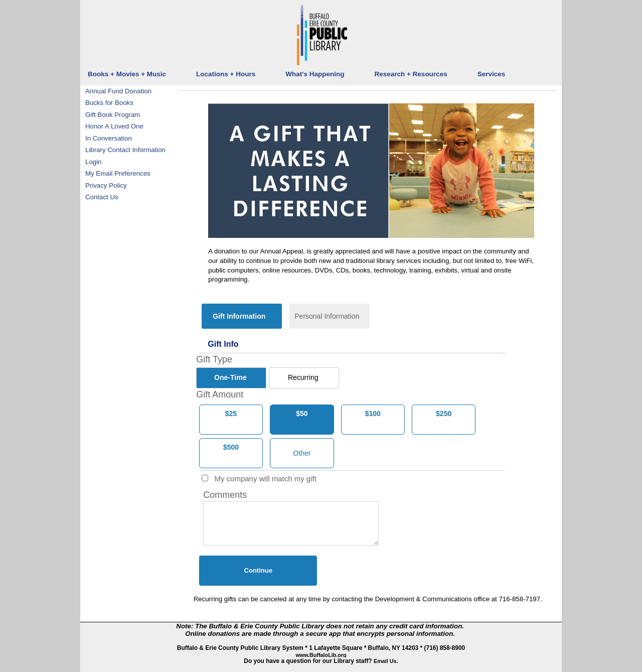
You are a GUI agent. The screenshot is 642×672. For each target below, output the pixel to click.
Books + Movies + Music (127, 74)
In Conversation (109, 138)
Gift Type (214, 359)
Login (93, 162)
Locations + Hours (226, 74)
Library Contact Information (125, 150)
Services (492, 74)
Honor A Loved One (114, 126)
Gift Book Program (113, 115)
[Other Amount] (302, 453)
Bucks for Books (109, 103)
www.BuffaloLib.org (321, 655)
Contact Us (102, 197)
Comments (225, 495)
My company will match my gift (260, 479)
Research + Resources (411, 74)
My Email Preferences (118, 173)
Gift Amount (220, 394)
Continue (258, 570)
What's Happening (315, 74)
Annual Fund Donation (118, 91)
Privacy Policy (106, 185)
